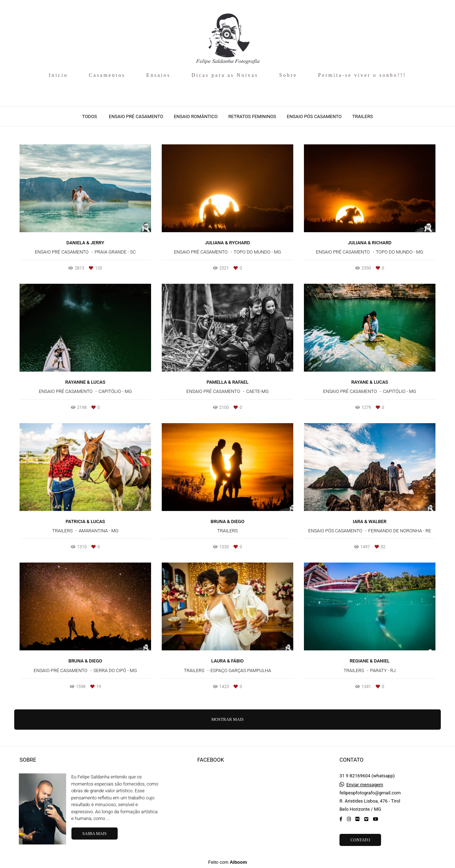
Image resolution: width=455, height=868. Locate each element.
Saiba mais (95, 834)
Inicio (58, 75)
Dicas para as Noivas (225, 75)
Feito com (227, 862)
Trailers (363, 116)
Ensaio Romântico (196, 116)
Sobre (288, 75)
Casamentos (107, 75)
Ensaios (159, 75)
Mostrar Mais (227, 719)
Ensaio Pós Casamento (314, 116)
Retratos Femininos (252, 116)
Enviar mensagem (365, 785)
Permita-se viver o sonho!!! (362, 75)
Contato (360, 840)
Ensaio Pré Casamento (136, 116)
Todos (90, 116)
